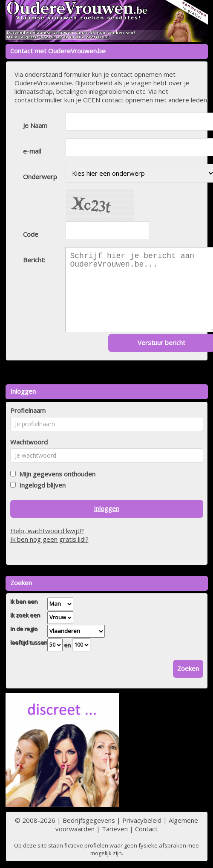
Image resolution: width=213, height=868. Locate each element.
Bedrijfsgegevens (89, 820)
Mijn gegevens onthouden (56, 474)
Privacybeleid (142, 820)
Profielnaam (28, 410)
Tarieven (115, 829)
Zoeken (188, 668)
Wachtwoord (29, 442)
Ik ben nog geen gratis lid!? (49, 539)
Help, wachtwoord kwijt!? (47, 531)
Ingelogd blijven (41, 485)
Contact (146, 829)
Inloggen (106, 508)
